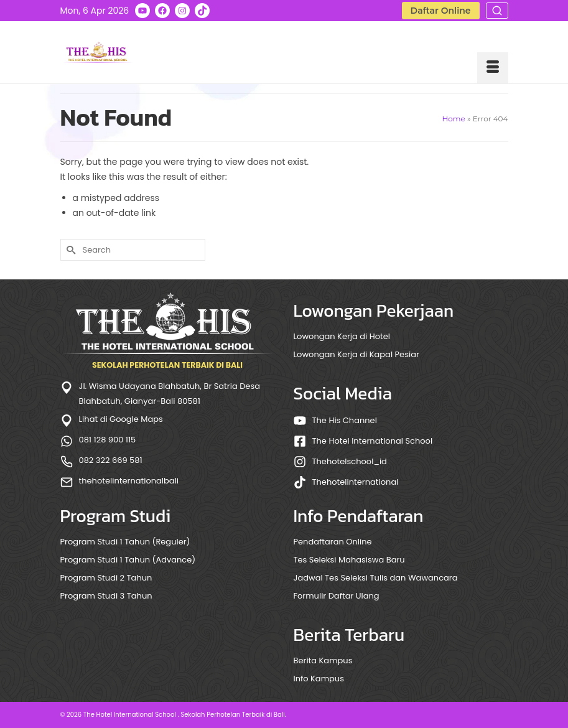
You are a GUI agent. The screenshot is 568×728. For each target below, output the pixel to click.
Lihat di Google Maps (121, 419)
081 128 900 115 (108, 440)
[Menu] (493, 68)
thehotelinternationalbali (129, 481)
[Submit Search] (70, 250)
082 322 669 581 (111, 460)
